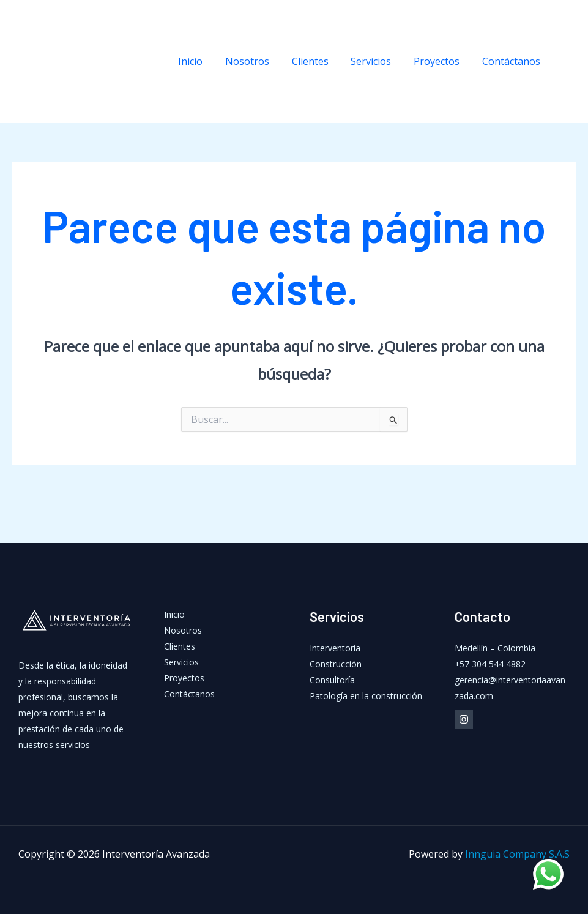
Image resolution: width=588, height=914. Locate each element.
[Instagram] (570, 62)
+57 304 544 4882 (490, 664)
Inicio (206, 61)
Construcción (336, 664)
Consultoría (332, 680)
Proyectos (441, 61)
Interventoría (335, 648)
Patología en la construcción (366, 696)
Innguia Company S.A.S (517, 854)
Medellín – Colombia (495, 648)
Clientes (320, 61)
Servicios (378, 61)
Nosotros (260, 61)
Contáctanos (512, 61)
